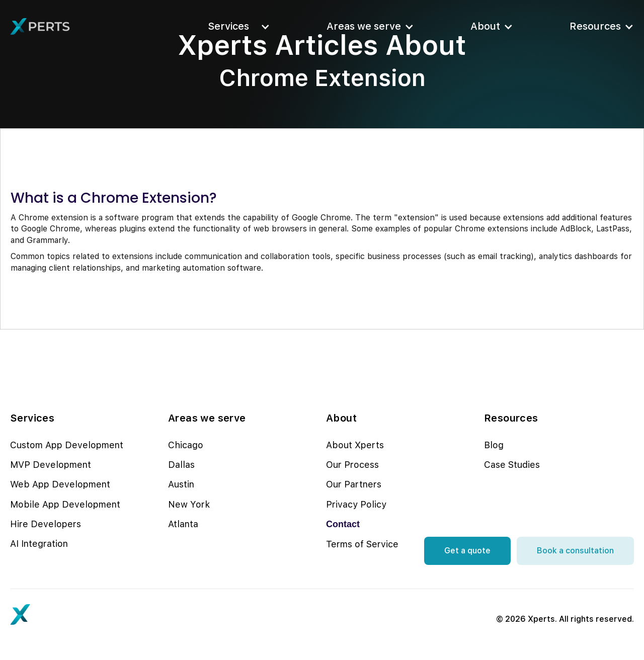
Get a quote (467, 551)
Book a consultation (575, 551)
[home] (40, 27)
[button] (236, 26)
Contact (343, 524)
